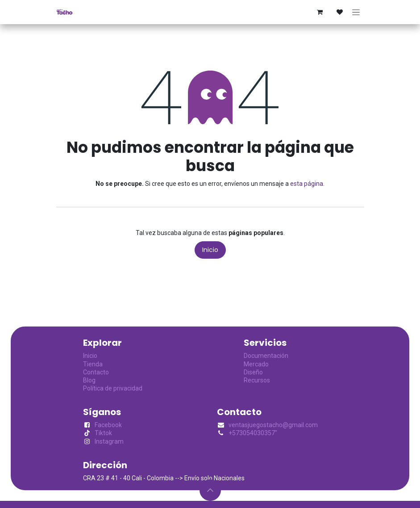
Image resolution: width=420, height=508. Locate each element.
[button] (210, 490)
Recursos (257, 380)
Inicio (210, 250)
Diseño (253, 372)
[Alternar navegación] (356, 12)
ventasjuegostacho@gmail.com (273, 425)
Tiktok (103, 433)
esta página (307, 184)
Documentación (266, 356)
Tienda (93, 364)
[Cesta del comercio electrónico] (320, 12)
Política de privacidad (113, 388)
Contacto (96, 372)
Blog (89, 380)
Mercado (256, 364)
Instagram (109, 441)
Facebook (108, 425)
